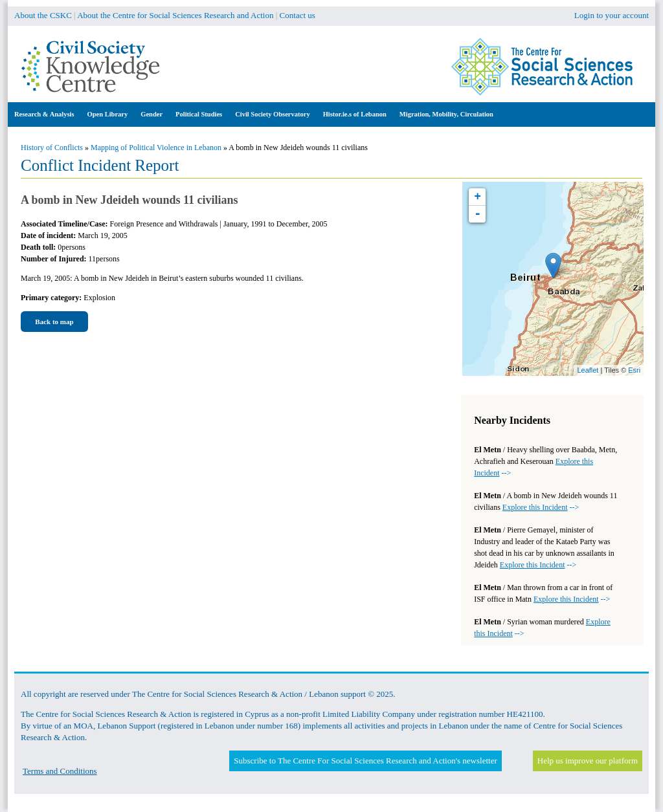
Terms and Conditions (60, 771)
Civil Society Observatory (272, 114)
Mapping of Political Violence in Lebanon (156, 148)
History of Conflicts (52, 148)
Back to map (54, 322)
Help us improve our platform (588, 761)
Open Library (108, 114)
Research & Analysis (44, 114)
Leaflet (588, 370)
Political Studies (199, 114)
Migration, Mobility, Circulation (446, 114)
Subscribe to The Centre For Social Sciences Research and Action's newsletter (365, 761)
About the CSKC (43, 15)
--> (541, 507)
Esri (634, 370)
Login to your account (612, 15)
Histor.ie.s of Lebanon (355, 114)
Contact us (298, 15)
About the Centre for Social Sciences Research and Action (175, 15)
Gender (152, 114)
